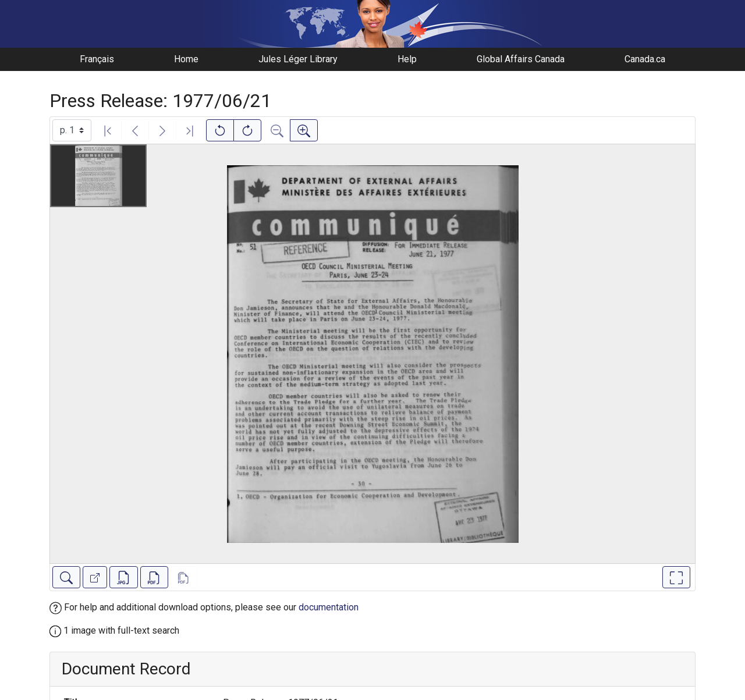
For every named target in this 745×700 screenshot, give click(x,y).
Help (407, 59)
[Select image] (72, 130)
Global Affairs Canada (521, 59)
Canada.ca (645, 59)
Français (97, 59)
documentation (329, 607)
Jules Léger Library (298, 59)
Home (186, 59)
